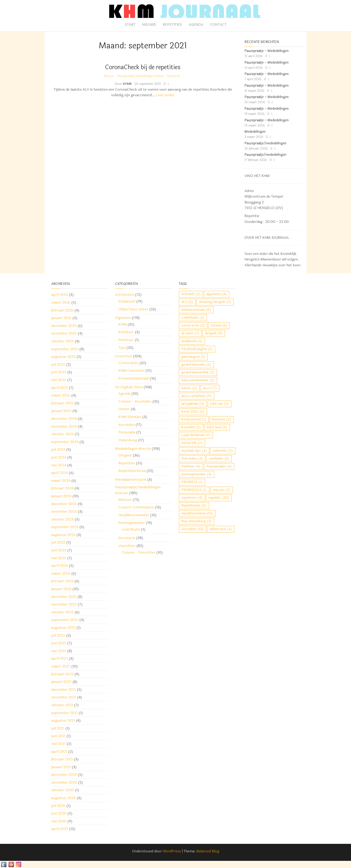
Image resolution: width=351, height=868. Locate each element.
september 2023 (65, 527)
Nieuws (149, 25)
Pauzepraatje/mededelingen (265, 143)
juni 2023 (59, 550)
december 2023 (64, 504)
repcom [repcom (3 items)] (222, 490)
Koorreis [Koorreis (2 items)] (222, 419)
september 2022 (65, 620)
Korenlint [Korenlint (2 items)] (191, 427)
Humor (124, 409)
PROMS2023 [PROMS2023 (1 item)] (194, 490)
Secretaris (127, 538)
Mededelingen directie (133, 449)
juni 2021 (58, 736)
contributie (131, 529)
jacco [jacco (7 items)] (210, 388)
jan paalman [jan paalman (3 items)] (193, 404)
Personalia (127, 432)
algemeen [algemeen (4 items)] (217, 294)
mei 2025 (59, 380)
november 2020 (64, 782)
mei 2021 (58, 744)
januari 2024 (61, 496)
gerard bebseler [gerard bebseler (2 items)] (196, 365)
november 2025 (64, 333)
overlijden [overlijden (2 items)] (219, 459)
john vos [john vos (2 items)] (220, 404)
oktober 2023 (62, 519)
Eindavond (127, 301)
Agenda (196, 25)
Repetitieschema (132, 471)
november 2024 (64, 426)
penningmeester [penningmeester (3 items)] (197, 474)
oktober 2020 (63, 790)
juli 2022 (58, 635)
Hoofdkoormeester (134, 515)
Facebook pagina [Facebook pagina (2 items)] (197, 349)
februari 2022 (62, 674)
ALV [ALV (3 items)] (187, 302)
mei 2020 (59, 821)
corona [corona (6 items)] (219, 325)
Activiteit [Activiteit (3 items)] (191, 294)
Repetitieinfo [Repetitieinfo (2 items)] (194, 506)
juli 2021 (58, 728)
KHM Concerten (131, 370)
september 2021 (64, 713)
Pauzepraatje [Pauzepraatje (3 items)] (219, 466)
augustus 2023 (63, 535)
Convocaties (128, 363)
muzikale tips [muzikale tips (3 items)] (194, 451)
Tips (122, 348)
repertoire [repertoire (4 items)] (192, 498)
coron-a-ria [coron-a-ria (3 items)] (193, 325)
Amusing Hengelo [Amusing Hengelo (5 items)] (215, 302)
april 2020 (60, 829)
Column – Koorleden (135, 401)
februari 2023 (62, 581)
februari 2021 (62, 759)
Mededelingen (255, 132)
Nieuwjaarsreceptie (131, 479)
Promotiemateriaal (134, 378)
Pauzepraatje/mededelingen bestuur (141, 76)
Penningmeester (132, 523)
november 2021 (64, 697)
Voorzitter (127, 546)
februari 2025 (62, 403)
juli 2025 (58, 364)
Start (130, 25)
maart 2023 (61, 573)
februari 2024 (62, 488)
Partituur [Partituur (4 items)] (191, 466)
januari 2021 (61, 767)
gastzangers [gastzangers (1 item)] (193, 357)
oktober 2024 (62, 434)
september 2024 (65, 442)
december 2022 (64, 597)
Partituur (126, 340)
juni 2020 (59, 813)
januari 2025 (61, 411)
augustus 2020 (63, 798)
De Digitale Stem (129, 387)
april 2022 (60, 658)
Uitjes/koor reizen (133, 309)
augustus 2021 (63, 720)
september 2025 (65, 349)
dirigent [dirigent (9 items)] (214, 333)
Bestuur (109, 76)
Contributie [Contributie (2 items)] (193, 318)
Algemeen (123, 318)
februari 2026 (62, 310)
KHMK (128, 84)
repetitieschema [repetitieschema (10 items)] (197, 513)
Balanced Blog (208, 851)
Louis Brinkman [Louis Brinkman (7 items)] (196, 435)
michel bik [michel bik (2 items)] (192, 443)
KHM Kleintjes (130, 417)
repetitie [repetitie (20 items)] (219, 498)
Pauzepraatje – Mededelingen (266, 51)
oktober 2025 (62, 341)
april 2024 (60, 473)
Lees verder (165, 95)
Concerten (124, 356)
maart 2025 (61, 395)
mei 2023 (59, 558)
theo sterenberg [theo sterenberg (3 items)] (197, 521)
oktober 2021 (62, 705)
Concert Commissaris (136, 507)
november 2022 (64, 604)
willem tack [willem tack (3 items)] (221, 529)
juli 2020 (58, 806)
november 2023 (64, 511)
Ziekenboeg (128, 440)
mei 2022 (59, 651)
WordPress (172, 851)
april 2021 (59, 752)
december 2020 (64, 775)
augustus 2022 (63, 628)
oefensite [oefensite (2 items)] (223, 451)
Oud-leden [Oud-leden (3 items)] (192, 459)
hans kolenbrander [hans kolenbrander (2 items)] (198, 380)
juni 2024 (59, 457)
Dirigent (125, 455)
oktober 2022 (62, 612)
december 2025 (64, 326)
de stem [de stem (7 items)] (190, 333)
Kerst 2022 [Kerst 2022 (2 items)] (193, 412)
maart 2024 (61, 481)
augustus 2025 (63, 357)
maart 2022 (61, 666)
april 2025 (60, 388)
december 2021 (64, 690)
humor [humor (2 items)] (189, 388)
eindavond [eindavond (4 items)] (192, 341)
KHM (122, 324)
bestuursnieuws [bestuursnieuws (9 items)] (196, 310)
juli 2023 (58, 542)
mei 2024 (59, 465)
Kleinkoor (126, 332)
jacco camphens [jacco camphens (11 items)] (197, 396)
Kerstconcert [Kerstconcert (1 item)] (194, 419)
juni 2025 (59, 372)
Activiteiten (124, 295)
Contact (218, 25)
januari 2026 (61, 318)
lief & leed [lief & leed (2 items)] (217, 427)
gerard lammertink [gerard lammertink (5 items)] (198, 372)
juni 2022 (59, 643)
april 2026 (60, 295)
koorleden (126, 425)
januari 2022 (61, 682)
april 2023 (60, 566)
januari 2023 (61, 589)
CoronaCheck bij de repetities (143, 67)
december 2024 (64, 419)
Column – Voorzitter (139, 552)
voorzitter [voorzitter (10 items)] (193, 529)
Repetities (172, 25)
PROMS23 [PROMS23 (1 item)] (192, 482)
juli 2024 (58, 449)
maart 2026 (61, 302)
